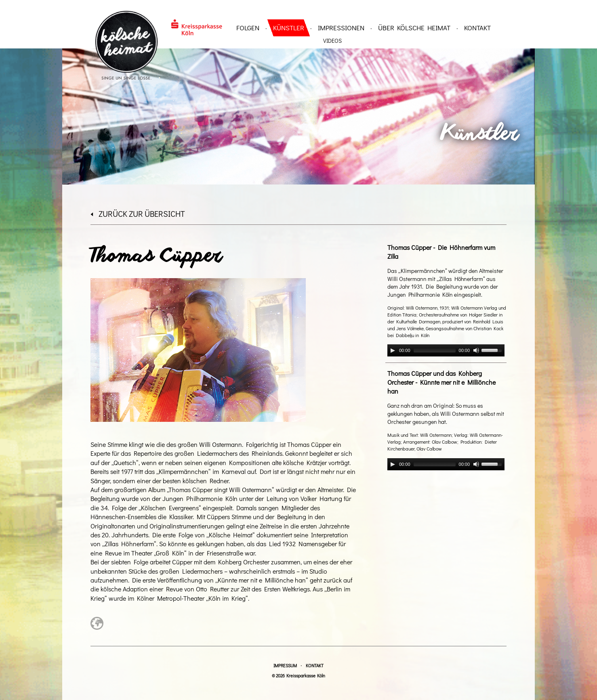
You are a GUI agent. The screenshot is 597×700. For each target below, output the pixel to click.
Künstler (289, 28)
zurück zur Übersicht (138, 214)
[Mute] (476, 350)
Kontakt (477, 28)
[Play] (393, 350)
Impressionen (341, 28)
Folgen (248, 28)
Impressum (285, 665)
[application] (446, 350)
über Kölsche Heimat (414, 28)
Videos (332, 41)
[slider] (435, 350)
